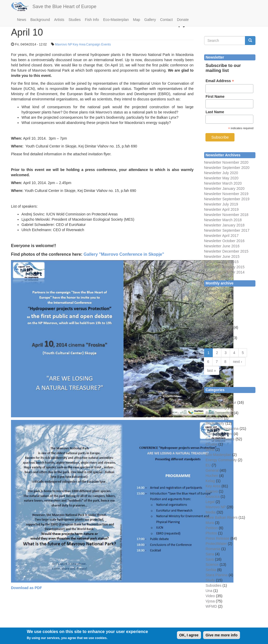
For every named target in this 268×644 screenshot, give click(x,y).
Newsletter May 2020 (221, 178)
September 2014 (219, 327)
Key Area (79, 44)
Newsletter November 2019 (226, 194)
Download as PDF (26, 588)
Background (40, 20)
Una (209, 591)
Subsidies (214, 585)
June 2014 (214, 312)
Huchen (212, 476)
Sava (210, 559)
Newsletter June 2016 (222, 246)
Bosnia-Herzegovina (222, 429)
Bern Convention (219, 413)
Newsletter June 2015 (222, 257)
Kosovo (212, 491)
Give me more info (221, 637)
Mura (210, 523)
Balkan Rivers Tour (221, 402)
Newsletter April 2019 (221, 209)
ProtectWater (216, 544)
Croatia (212, 444)
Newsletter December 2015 (226, 251)
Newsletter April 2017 (221, 236)
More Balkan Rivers (222, 517)
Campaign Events (99, 44)
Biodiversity (215, 423)
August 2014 (216, 322)
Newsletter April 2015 (221, 262)
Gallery (150, 20)
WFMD (211, 606)
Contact (166, 20)
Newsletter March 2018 (223, 220)
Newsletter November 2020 (226, 162)
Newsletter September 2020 (227, 168)
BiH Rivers (214, 418)
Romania (213, 549)
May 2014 (214, 306)
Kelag (210, 481)
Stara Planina (217, 575)
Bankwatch (215, 408)
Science (212, 565)
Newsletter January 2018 (224, 225)
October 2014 (217, 333)
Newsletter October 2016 (224, 241)
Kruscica (213, 497)
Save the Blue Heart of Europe (64, 7)
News (22, 20)
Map (136, 20)
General (212, 470)
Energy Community (221, 460)
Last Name (215, 112)
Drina (210, 449)
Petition (212, 528)
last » (212, 371)
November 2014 (219, 338)
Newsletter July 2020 (221, 173)
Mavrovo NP (64, 44)
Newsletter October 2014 (224, 272)
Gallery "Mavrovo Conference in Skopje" (124, 254)
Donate (183, 20)
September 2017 (235, 230)
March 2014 (215, 296)
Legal (210, 502)
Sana (210, 554)
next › (238, 362)
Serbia (211, 570)
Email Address (220, 81)
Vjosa (210, 601)
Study (210, 580)
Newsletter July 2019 (221, 204)
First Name (215, 96)
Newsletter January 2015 (224, 267)
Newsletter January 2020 (224, 189)
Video (210, 596)
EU (208, 465)
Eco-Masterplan (116, 20)
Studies (75, 20)
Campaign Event (219, 434)
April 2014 (214, 301)
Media (211, 512)
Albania (212, 397)
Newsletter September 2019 (227, 199)
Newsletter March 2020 (223, 183)
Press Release (218, 538)
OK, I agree (189, 637)
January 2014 (217, 291)
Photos (211, 533)
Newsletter (213, 230)
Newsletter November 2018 (226, 215)
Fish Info (92, 20)
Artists (59, 20)
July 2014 (214, 317)
